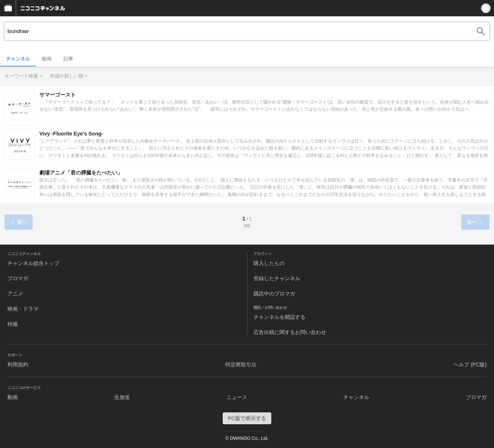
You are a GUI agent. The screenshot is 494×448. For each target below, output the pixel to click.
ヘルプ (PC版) (470, 364)
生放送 (122, 397)
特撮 (13, 324)
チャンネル (18, 59)
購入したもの (269, 263)
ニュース (237, 397)
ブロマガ (18, 278)
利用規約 (18, 364)
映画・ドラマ (23, 309)
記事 (68, 59)
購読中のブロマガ (274, 294)
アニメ (15, 294)
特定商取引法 (241, 364)
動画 (47, 59)
